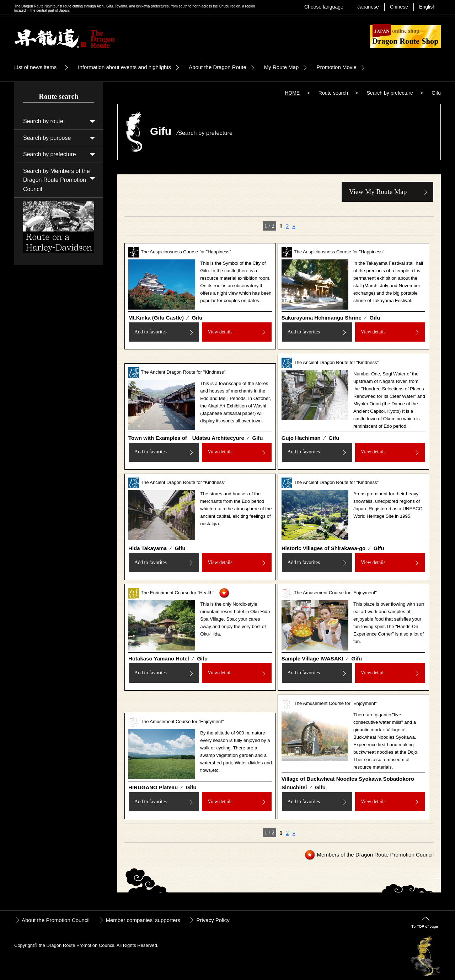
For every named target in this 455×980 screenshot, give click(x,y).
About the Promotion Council (56, 920)
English (427, 7)
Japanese (368, 7)
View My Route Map (378, 192)
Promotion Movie (336, 67)
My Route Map (282, 67)
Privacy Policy (213, 920)
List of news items (35, 67)
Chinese (399, 7)
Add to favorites (151, 332)
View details (220, 332)
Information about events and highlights (124, 67)
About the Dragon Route (218, 67)
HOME (292, 93)
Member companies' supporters (143, 920)
